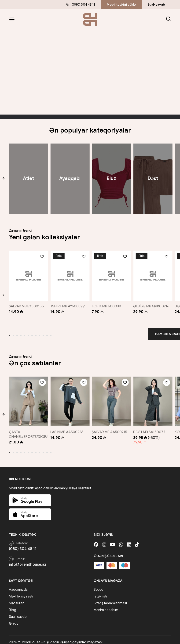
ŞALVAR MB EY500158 (26, 304)
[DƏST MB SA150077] (153, 398)
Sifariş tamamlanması (110, 599)
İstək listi (100, 592)
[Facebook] (96, 540)
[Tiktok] (137, 540)
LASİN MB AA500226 (68, 427)
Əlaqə (14, 619)
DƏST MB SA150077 (151, 427)
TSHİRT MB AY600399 (68, 304)
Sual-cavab (156, 4)
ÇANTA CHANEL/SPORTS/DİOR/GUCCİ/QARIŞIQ (41, 430)
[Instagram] (104, 540)
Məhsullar (16, 599)
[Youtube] (113, 540)
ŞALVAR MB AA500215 (111, 427)
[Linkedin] (129, 540)
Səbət (98, 585)
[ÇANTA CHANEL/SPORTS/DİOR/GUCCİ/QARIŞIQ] (28, 398)
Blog (13, 605)
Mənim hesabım (106, 605)
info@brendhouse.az (28, 560)
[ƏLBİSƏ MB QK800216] (153, 274)
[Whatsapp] (121, 540)
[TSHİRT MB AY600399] (70, 274)
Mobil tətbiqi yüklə (121, 4)
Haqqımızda (18, 585)
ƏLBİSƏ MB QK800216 (153, 304)
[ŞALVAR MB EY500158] (28, 274)
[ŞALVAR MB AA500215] (112, 398)
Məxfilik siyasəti (21, 592)
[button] (4, 179)
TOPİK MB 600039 (108, 304)
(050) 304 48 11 (81, 4)
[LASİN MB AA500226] (70, 398)
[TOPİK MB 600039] (112, 274)
